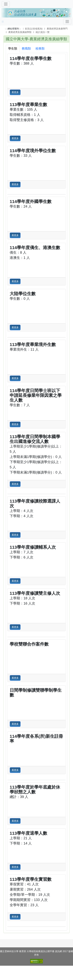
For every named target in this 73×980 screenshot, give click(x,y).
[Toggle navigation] (67, 22)
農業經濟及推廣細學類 (20, 32)
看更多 (15, 92)
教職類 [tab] (26, 48)
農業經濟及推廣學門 (57, 29)
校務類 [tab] (40, 48)
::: (3, 21)
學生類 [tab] (13, 48)
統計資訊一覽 (43, 32)
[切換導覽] (6, 4)
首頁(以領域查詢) (32, 29)
